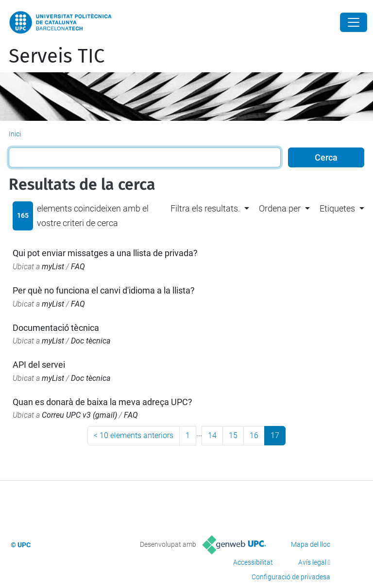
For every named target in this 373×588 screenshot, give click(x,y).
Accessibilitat (253, 562)
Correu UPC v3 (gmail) (79, 415)
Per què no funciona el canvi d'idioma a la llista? (104, 290)
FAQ (78, 267)
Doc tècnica (91, 341)
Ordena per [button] (280, 208)
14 (212, 435)
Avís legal (312, 562)
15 (233, 435)
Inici (15, 134)
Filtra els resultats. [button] (205, 208)
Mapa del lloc (311, 544)
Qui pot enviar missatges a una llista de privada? (105, 253)
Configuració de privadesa (291, 577)
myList (53, 267)
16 (254, 435)
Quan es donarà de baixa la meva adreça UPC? (102, 402)
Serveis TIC (57, 56)
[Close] (354, 22)
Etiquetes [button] (337, 208)
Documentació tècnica (56, 328)
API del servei (39, 365)
